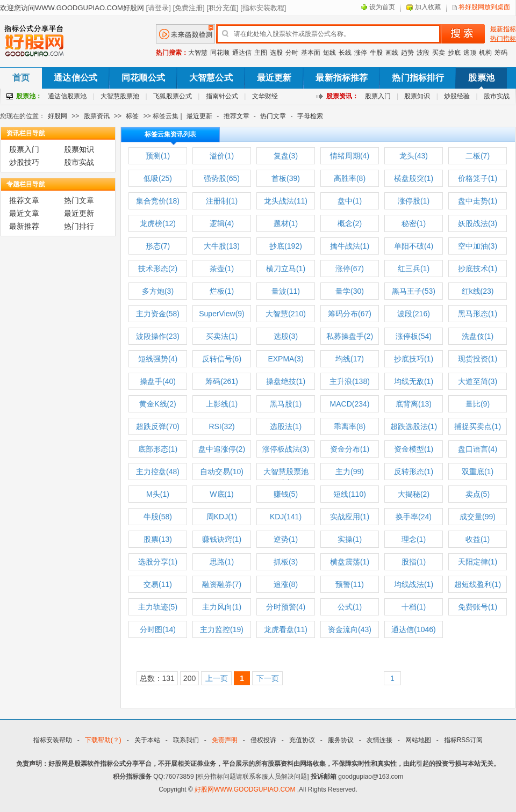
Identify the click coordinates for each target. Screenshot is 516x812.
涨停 (361, 53)
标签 (132, 116)
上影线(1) (222, 404)
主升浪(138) (350, 381)
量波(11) (286, 291)
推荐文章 (236, 116)
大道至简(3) (478, 381)
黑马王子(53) (414, 291)
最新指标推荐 (342, 78)
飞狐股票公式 (173, 96)
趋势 (407, 53)
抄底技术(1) (478, 269)
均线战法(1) (414, 584)
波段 (423, 53)
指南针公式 (222, 96)
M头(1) (158, 494)
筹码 (501, 53)
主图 (261, 53)
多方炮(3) (158, 291)
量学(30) (350, 291)
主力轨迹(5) (158, 607)
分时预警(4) (286, 607)
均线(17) (350, 359)
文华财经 (265, 96)
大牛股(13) (222, 246)
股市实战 (497, 96)
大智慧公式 (211, 78)
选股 (276, 53)
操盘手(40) (158, 381)
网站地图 (418, 740)
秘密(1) (414, 223)
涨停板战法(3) (286, 449)
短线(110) (350, 494)
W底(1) (221, 494)
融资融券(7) (222, 584)
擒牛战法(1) (350, 246)
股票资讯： (342, 96)
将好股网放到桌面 (484, 7)
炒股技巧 (24, 162)
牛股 (376, 53)
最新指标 (503, 29)
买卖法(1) (222, 336)
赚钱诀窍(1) (222, 539)
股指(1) (414, 562)
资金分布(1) (350, 449)
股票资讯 (97, 116)
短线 (329, 53)
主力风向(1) (222, 607)
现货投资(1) (478, 359)
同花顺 (220, 53)
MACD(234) (350, 404)
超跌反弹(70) (158, 426)
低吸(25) (158, 178)
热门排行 (79, 226)
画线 (392, 53)
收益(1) (478, 539)
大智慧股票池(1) (286, 474)
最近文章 (24, 213)
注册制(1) (222, 201)
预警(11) (350, 584)
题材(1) (286, 223)
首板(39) (286, 178)
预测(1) (158, 156)
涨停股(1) (414, 201)
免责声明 (225, 740)
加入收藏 (428, 7)
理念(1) (414, 539)
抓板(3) (286, 562)
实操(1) (350, 539)
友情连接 (379, 740)
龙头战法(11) (286, 201)
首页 (21, 78)
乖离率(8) (350, 426)
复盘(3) (286, 156)
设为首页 (382, 7)
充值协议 (302, 740)
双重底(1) (478, 472)
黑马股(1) (286, 404)
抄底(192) (286, 246)
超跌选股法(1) (414, 426)
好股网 (58, 116)
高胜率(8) (350, 178)
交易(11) (158, 584)
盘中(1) (350, 201)
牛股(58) (158, 517)
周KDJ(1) (222, 517)
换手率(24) (414, 517)
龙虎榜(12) (158, 223)
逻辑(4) (222, 223)
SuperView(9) (222, 314)
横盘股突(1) (414, 178)
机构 (485, 53)
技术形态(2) (158, 269)
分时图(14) (158, 629)
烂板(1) (222, 291)
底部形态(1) (158, 449)
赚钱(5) (286, 494)
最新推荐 (24, 226)
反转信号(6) (222, 359)
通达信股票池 (67, 96)
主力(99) (350, 472)
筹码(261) (222, 381)
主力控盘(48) (158, 472)
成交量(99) (478, 517)
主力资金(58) (158, 314)
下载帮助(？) (103, 740)
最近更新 (274, 78)
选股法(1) (286, 426)
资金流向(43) (350, 629)
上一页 (217, 678)
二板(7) (478, 156)
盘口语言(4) (478, 449)
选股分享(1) (158, 562)
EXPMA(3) (285, 359)
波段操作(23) (158, 336)
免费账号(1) (478, 607)
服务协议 (341, 740)
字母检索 (310, 116)
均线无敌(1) (414, 381)
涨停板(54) (414, 336)
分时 (292, 53)
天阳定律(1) (478, 562)
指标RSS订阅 (464, 740)
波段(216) (414, 314)
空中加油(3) (478, 246)
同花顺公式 (143, 78)
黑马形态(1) (478, 314)
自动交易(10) (222, 472)
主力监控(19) (222, 629)
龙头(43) (414, 156)
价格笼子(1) (478, 178)
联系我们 (186, 740)
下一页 (268, 678)
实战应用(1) (350, 517)
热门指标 (503, 39)
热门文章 (273, 116)
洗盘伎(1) (478, 336)
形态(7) (158, 246)
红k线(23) (478, 291)
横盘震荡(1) (350, 562)
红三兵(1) (414, 269)
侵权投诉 (263, 740)
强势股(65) (222, 178)
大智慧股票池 (120, 96)
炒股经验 (457, 96)
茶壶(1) (222, 269)
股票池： (29, 96)
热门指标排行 (418, 78)
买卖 (439, 53)
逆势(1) (286, 539)
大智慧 (198, 53)
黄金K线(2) (157, 404)
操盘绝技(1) (286, 381)
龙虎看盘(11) (286, 629)
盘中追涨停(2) (222, 449)
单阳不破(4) (414, 246)
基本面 (311, 53)
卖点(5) (478, 494)
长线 (345, 53)
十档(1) (414, 607)
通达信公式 (76, 78)
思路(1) (222, 562)
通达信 (242, 53)
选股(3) (286, 336)
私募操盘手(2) (350, 336)
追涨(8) (286, 584)
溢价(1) (222, 156)
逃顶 (470, 53)
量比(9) (478, 404)
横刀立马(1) (286, 269)
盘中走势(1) (478, 201)
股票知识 (417, 96)
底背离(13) (414, 404)
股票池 (481, 78)
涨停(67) (350, 269)
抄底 (454, 53)
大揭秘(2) (414, 494)
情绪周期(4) (350, 156)
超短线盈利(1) (478, 584)
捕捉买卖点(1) (478, 426)
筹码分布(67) (350, 314)
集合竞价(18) (158, 201)
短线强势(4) (158, 359)
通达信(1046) (413, 629)
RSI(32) (221, 426)
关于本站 (147, 740)
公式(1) (350, 607)
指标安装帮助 (53, 740)
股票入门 (378, 96)
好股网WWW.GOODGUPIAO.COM (246, 789)
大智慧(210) (286, 314)
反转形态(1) (414, 472)
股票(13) (158, 539)
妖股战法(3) (478, 223)
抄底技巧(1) (414, 359)
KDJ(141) (286, 517)
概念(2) (350, 223)
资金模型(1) (414, 449)
